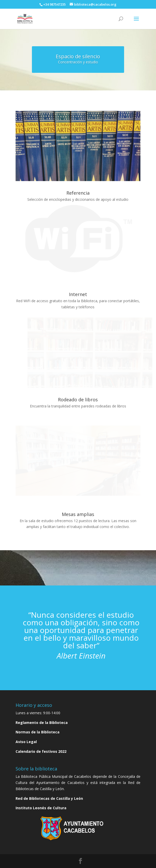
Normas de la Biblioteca (38, 732)
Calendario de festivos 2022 (41, 751)
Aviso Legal (26, 742)
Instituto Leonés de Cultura (41, 808)
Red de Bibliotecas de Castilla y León (49, 798)
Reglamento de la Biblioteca (42, 723)
